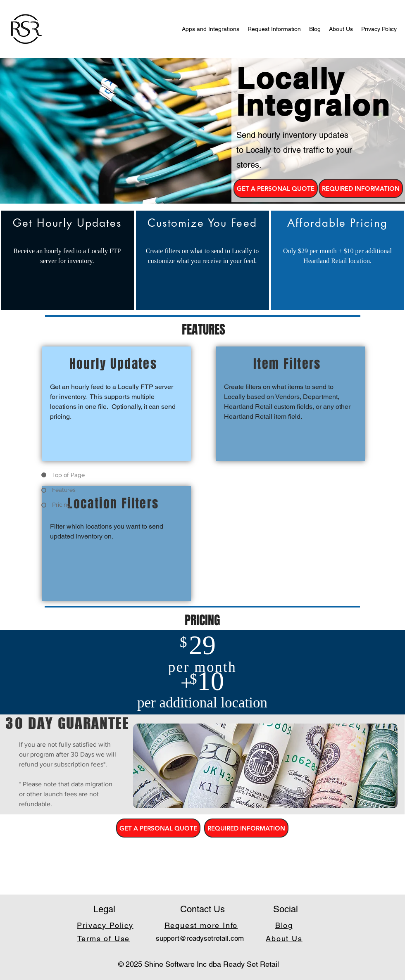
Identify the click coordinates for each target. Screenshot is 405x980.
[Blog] (285, 925)
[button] (276, 188)
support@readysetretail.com (200, 938)
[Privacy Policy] (106, 925)
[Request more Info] (202, 925)
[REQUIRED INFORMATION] (361, 188)
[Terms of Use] (104, 938)
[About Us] (285, 938)
